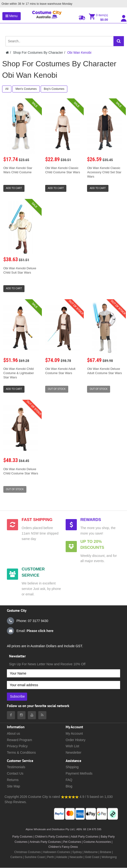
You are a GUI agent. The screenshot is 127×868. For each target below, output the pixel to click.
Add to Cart (14, 188)
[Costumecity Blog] (42, 715)
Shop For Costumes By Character (38, 53)
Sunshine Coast (35, 857)
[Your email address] (63, 685)
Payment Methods (79, 773)
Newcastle (76, 857)
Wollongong (109, 857)
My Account (74, 733)
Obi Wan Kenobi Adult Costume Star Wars (60, 371)
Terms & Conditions (21, 752)
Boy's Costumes (54, 89)
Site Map (13, 786)
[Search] (119, 41)
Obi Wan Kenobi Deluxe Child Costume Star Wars (21, 471)
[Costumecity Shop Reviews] (70, 797)
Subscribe (17, 696)
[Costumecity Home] (7, 53)
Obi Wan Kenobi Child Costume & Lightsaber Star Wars (19, 373)
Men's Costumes (26, 89)
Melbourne (91, 852)
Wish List (72, 746)
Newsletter (73, 752)
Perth (51, 857)
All (7, 89)
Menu (12, 16)
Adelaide (62, 857)
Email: (30, 631)
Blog (69, 786)
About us (13, 733)
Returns (13, 780)
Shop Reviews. (16, 802)
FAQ (69, 780)
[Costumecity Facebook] (11, 715)
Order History (76, 740)
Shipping (72, 767)
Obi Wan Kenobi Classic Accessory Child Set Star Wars (104, 172)
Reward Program (20, 740)
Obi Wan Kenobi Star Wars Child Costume (18, 170)
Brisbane (105, 852)
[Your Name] (63, 673)
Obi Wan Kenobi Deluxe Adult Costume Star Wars (104, 371)
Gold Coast (92, 857)
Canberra (16, 857)
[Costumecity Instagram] (21, 715)
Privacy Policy (17, 746)
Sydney (77, 852)
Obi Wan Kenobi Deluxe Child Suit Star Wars (20, 270)
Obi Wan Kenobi (79, 53)
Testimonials (16, 767)
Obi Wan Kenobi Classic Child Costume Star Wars (63, 170)
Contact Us (15, 773)
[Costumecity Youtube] (32, 715)
